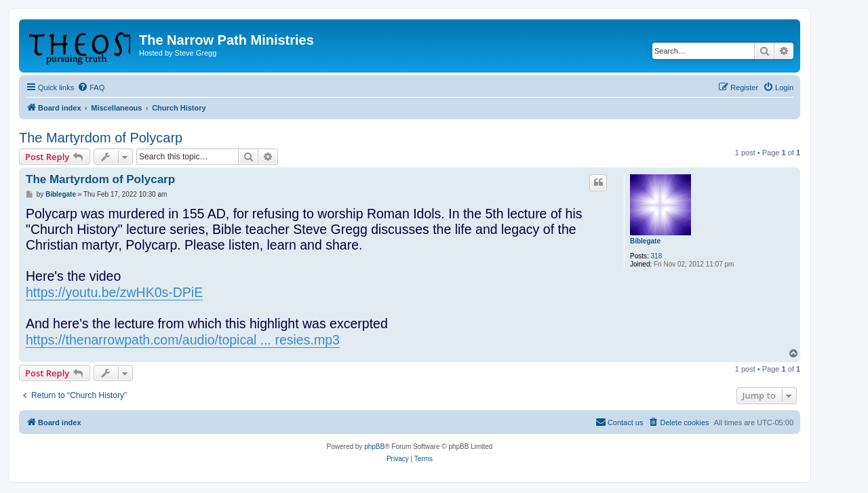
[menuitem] (91, 87)
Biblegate (645, 241)
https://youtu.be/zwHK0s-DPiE (114, 292)
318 (657, 256)
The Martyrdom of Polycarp (101, 138)
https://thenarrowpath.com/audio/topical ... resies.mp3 (183, 340)
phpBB (374, 447)
